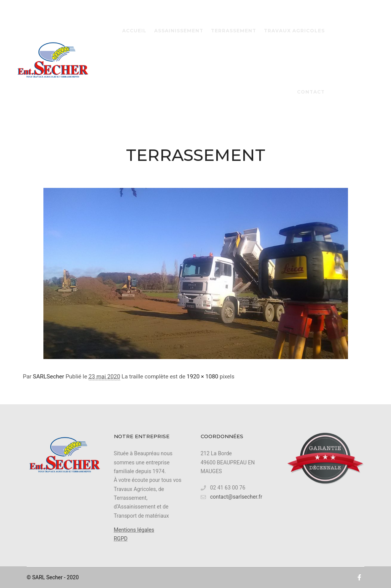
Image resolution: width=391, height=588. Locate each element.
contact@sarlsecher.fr (231, 497)
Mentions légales (134, 530)
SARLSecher (48, 377)
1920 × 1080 (202, 377)
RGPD (121, 539)
